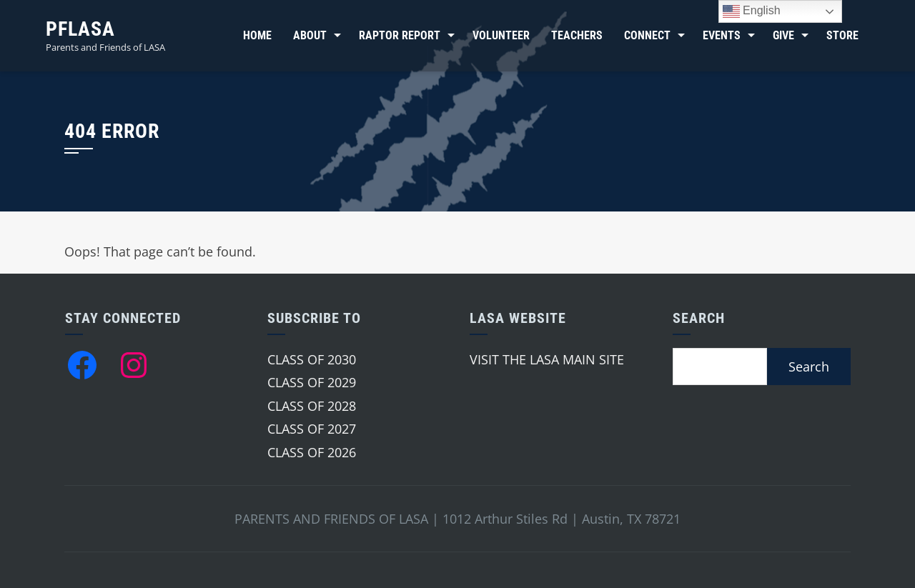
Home (257, 35)
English (752, 11)
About (310, 35)
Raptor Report (400, 35)
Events (722, 35)
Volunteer (501, 35)
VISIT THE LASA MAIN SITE (547, 359)
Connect (647, 35)
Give (783, 35)
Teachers (577, 35)
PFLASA (80, 29)
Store (842, 35)
